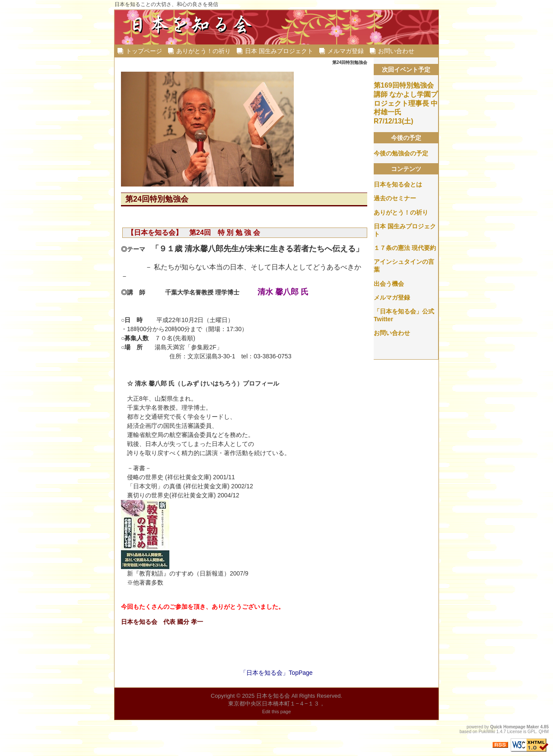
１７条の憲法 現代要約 (405, 248)
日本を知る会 (273, 696)
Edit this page (277, 712)
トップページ (144, 51)
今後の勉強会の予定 (401, 153)
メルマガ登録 (346, 51)
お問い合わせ (396, 51)
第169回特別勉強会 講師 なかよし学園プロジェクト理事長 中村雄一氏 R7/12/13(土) (406, 103)
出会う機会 (389, 284)
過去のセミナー (395, 198)
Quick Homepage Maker (514, 727)
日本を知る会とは (398, 184)
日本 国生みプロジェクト (279, 51)
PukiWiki (487, 732)
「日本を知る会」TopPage (276, 673)
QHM (544, 732)
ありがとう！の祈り (203, 51)
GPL (532, 732)
